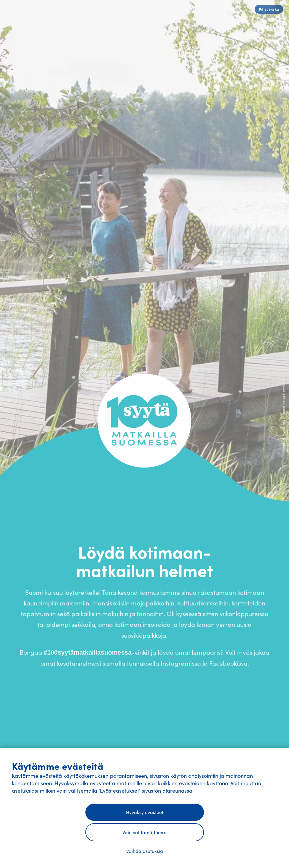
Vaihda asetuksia (145, 851)
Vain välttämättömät (144, 832)
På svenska (269, 9)
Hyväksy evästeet (145, 812)
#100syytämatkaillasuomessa (88, 655)
